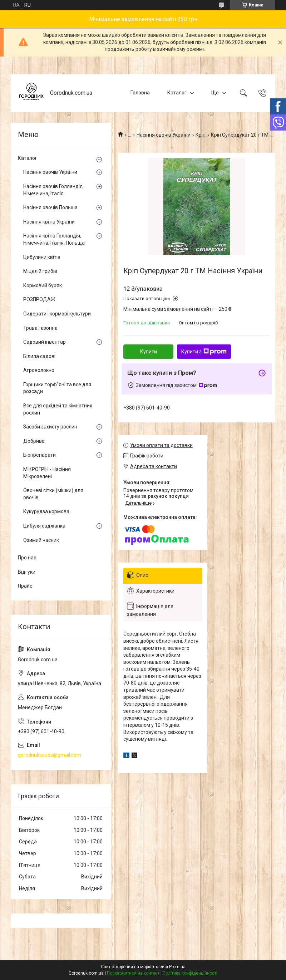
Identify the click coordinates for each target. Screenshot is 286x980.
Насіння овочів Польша (50, 207)
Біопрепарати (40, 455)
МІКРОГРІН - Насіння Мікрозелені (47, 473)
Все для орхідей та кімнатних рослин (58, 409)
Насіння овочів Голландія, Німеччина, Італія (53, 190)
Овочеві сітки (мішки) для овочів (53, 494)
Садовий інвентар (45, 342)
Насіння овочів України (164, 135)
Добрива (34, 441)
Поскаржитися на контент (133, 973)
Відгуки (27, 572)
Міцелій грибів (40, 271)
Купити (149, 352)
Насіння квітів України (49, 222)
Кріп (201, 135)
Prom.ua (177, 967)
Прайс (25, 586)
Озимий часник (41, 540)
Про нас (27, 558)
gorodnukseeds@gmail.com (50, 755)
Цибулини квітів (42, 257)
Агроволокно (39, 370)
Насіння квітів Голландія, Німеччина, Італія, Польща (54, 239)
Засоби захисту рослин (50, 427)
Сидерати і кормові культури (57, 314)
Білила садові (39, 356)
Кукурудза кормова (46, 511)
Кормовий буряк (43, 285)
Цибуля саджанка (44, 526)
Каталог (177, 93)
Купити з (204, 352)
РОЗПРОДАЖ (39, 299)
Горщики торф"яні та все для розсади (57, 388)
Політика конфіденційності (190, 973)
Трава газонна (40, 328)
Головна (140, 93)
